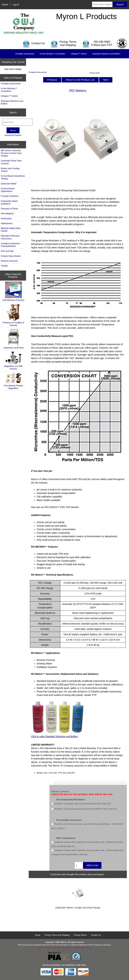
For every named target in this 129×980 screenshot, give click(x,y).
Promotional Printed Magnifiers (13, 381)
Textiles (4, 266)
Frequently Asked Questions (9, 202)
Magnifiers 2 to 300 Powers (13, 361)
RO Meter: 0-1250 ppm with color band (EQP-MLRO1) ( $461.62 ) (82, 804)
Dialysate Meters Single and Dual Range (78, 908)
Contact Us (96, 935)
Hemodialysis (7, 213)
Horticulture (6, 218)
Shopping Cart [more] (13, 62)
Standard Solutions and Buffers (106, 54)
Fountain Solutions (10, 196)
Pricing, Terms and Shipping (57, 935)
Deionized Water (9, 184)
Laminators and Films (13, 339)
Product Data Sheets (11, 256)
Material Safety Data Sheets (11, 230)
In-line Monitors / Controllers (52, 54)
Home (5, 5)
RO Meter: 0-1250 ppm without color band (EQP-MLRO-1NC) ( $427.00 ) (86, 809)
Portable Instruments (38, 72)
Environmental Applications (8, 190)
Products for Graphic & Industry (13, 315)
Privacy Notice (80, 935)
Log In (16, 5)
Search (13, 112)
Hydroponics (7, 223)
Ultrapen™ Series (79, 54)
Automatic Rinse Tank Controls (11, 162)
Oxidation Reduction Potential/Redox (10, 245)
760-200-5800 (102, 42)
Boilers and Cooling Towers (10, 170)
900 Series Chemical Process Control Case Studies (11, 153)
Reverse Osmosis (9, 261)
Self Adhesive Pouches (13, 291)
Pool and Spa (7, 251)
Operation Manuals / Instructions (10, 237)
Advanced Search (13, 135)
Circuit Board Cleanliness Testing (13, 177)
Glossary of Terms (9, 209)
